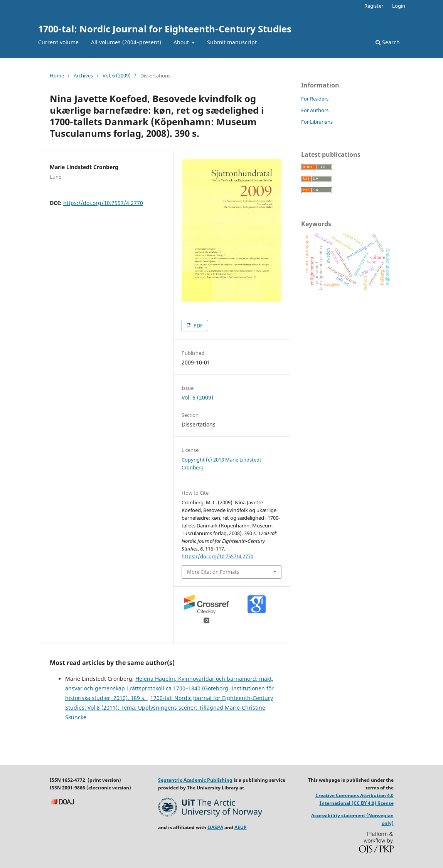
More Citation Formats (213, 572)
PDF (198, 326)
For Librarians (317, 122)
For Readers (315, 99)
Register (374, 6)
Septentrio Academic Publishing (195, 780)
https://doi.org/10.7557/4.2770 (103, 203)
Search (388, 42)
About (182, 42)
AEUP (241, 827)
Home (57, 76)
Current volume (58, 42)
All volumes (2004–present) (126, 42)
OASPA (215, 827)
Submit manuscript (232, 42)
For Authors (315, 110)
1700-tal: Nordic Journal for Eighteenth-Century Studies (165, 29)
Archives (83, 76)
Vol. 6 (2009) (117, 76)
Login (399, 6)
